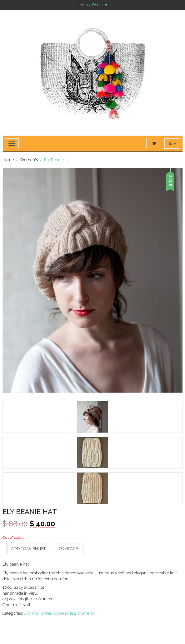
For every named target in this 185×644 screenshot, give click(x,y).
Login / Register (92, 5)
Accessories (64, 613)
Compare (68, 549)
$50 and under (37, 613)
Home (8, 160)
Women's (29, 160)
